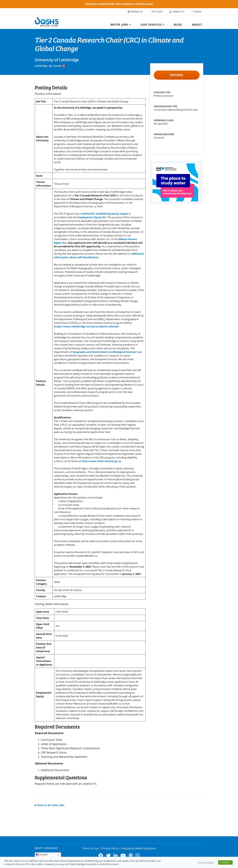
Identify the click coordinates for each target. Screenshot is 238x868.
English (42, 855)
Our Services (151, 25)
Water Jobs (119, 25)
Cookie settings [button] (206, 862)
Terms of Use (90, 848)
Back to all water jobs (50, 805)
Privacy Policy (110, 848)
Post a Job (156, 11)
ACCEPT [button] (225, 862)
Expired (177, 75)
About (197, 25)
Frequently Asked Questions (139, 848)
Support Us (177, 11)
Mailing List (135, 11)
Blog (178, 25)
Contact (197, 11)
